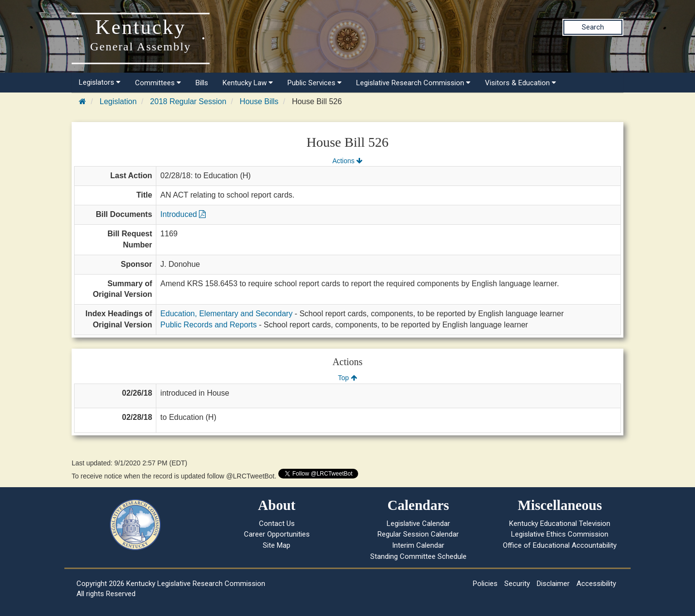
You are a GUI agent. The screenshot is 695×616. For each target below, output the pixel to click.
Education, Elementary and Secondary (226, 314)
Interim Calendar (418, 545)
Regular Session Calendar (418, 534)
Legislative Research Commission (413, 83)
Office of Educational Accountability (560, 545)
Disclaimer (553, 584)
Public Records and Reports (208, 325)
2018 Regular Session (188, 101)
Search (593, 27)
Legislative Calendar (418, 524)
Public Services (315, 83)
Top (347, 378)
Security (517, 584)
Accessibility (596, 584)
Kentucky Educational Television (560, 524)
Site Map (277, 545)
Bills (202, 83)
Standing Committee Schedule (418, 556)
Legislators (100, 82)
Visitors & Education (521, 83)
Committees (158, 83)
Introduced (183, 214)
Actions (347, 161)
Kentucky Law (248, 83)
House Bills (259, 101)
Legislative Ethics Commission (560, 534)
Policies (485, 584)
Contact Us (277, 524)
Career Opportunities (277, 534)
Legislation (118, 101)
